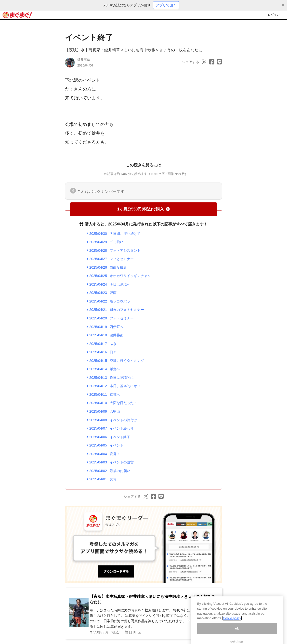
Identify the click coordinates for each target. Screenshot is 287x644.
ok (237, 636)
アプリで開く (166, 5)
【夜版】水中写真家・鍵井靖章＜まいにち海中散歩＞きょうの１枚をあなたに (134, 50)
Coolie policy (232, 625)
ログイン (274, 15)
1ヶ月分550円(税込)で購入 (143, 209)
